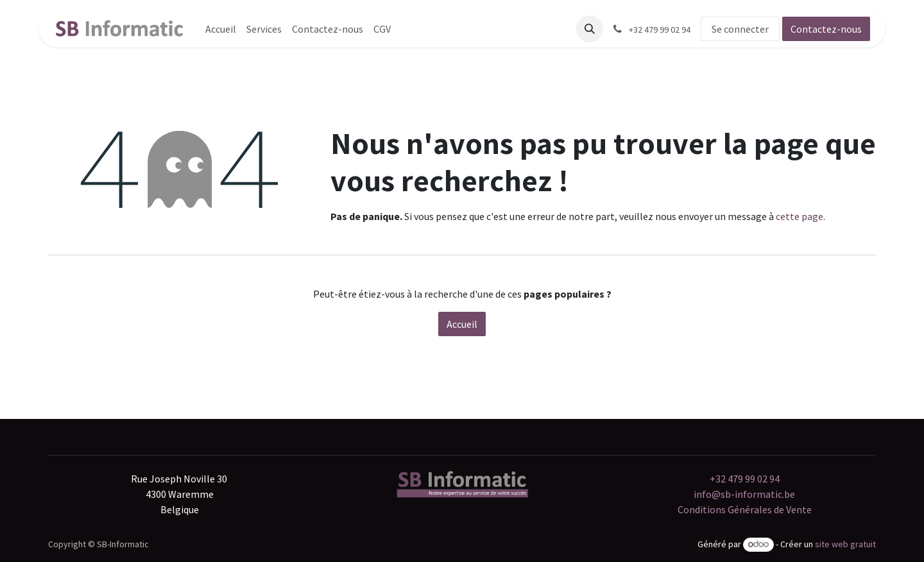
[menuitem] (221, 29)
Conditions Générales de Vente (745, 509)
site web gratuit (845, 544)
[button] (590, 29)
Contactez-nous (826, 29)
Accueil (462, 324)
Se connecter (740, 29)
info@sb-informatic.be (744, 494)
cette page (800, 216)
